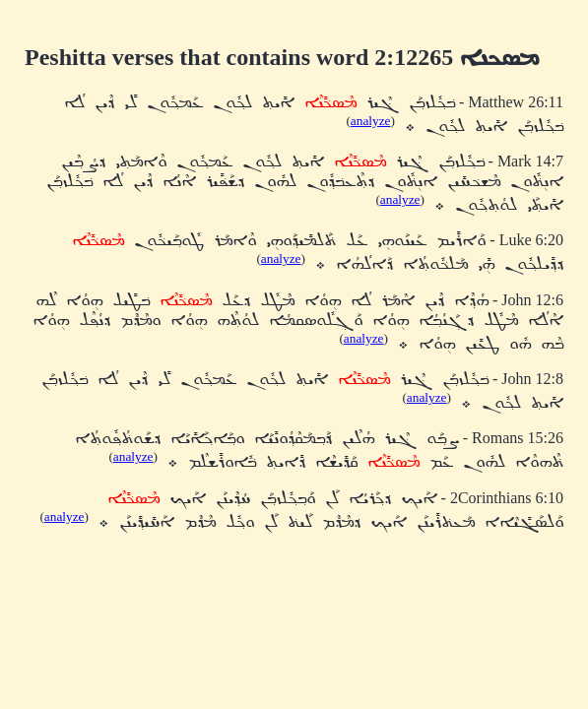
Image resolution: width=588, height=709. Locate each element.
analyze (371, 121)
